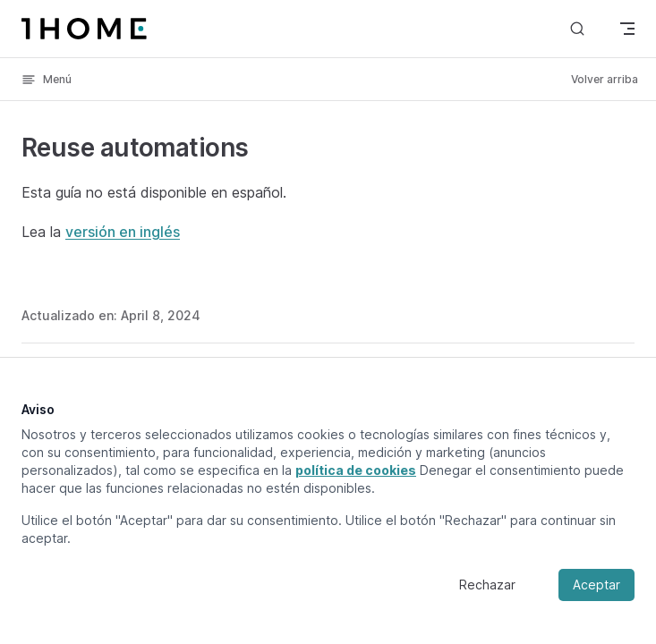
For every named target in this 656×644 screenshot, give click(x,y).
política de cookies (356, 470)
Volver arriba (605, 79)
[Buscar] (577, 28)
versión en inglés (123, 232)
